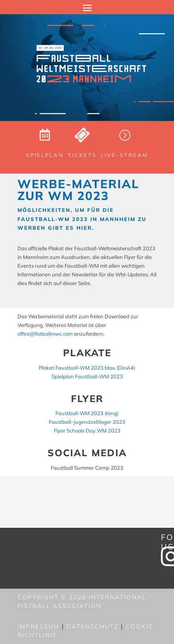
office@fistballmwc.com (45, 334)
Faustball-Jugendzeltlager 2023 (87, 422)
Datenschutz (93, 626)
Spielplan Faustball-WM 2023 (87, 376)
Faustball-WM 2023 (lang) (87, 413)
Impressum (38, 626)
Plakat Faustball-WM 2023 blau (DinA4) (87, 368)
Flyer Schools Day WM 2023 (87, 431)
